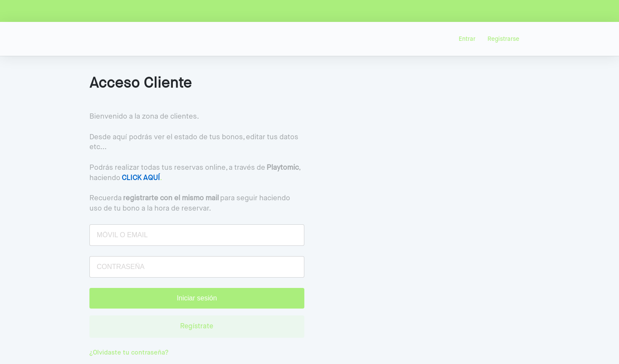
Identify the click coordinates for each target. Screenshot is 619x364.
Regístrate (197, 327)
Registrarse (503, 39)
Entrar (467, 39)
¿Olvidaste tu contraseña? (129, 353)
